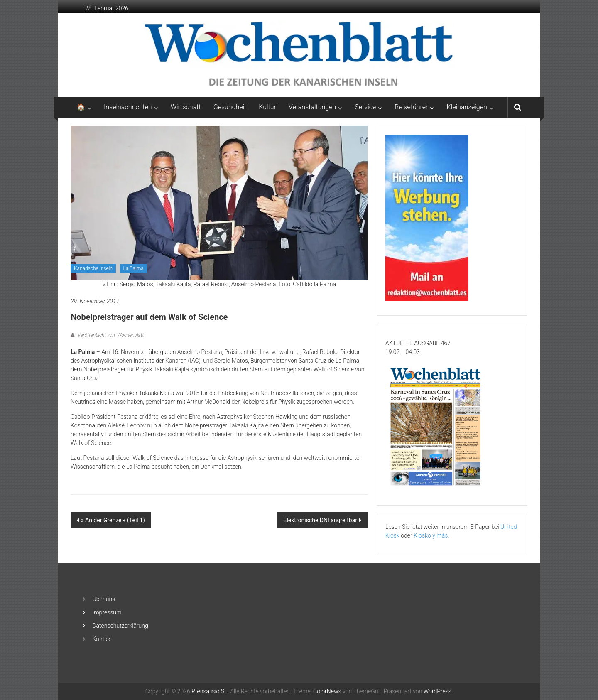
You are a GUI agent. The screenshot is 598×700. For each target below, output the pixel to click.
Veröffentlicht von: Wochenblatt (110, 335)
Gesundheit (230, 107)
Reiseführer (411, 107)
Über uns (104, 599)
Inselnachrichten (128, 107)
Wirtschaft (186, 107)
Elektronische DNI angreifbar (320, 520)
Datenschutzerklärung (120, 626)
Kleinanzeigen (467, 107)
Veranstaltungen (312, 107)
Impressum (107, 612)
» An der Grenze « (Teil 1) (113, 520)
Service (365, 107)
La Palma (134, 268)
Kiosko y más (431, 535)
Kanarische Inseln (93, 268)
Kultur (267, 107)
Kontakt (102, 639)
